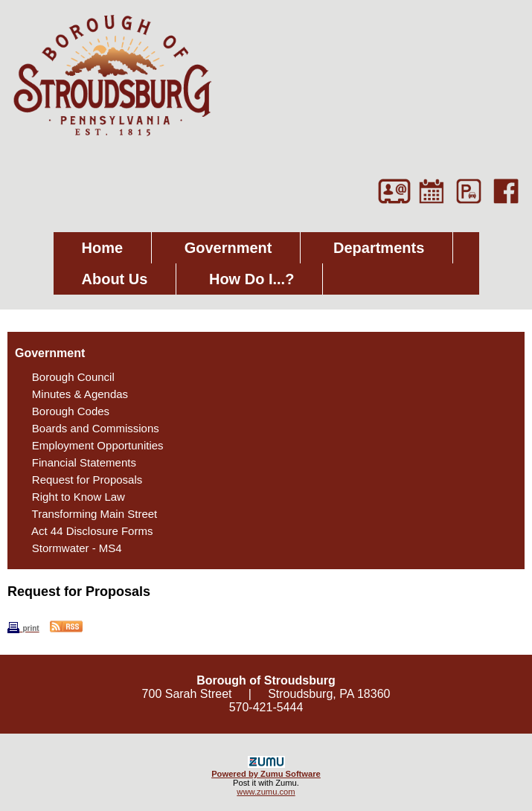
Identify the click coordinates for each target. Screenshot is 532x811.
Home (103, 248)
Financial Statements (76, 462)
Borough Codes (63, 411)
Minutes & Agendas (72, 394)
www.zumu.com (266, 792)
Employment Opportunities (90, 445)
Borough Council (65, 377)
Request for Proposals (79, 480)
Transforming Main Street (87, 514)
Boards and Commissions (88, 428)
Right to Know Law (71, 497)
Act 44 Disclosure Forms (84, 531)
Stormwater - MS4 (69, 548)
